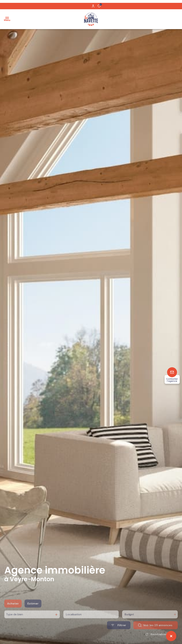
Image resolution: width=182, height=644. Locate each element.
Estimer (33, 610)
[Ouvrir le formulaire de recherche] (119, 632)
